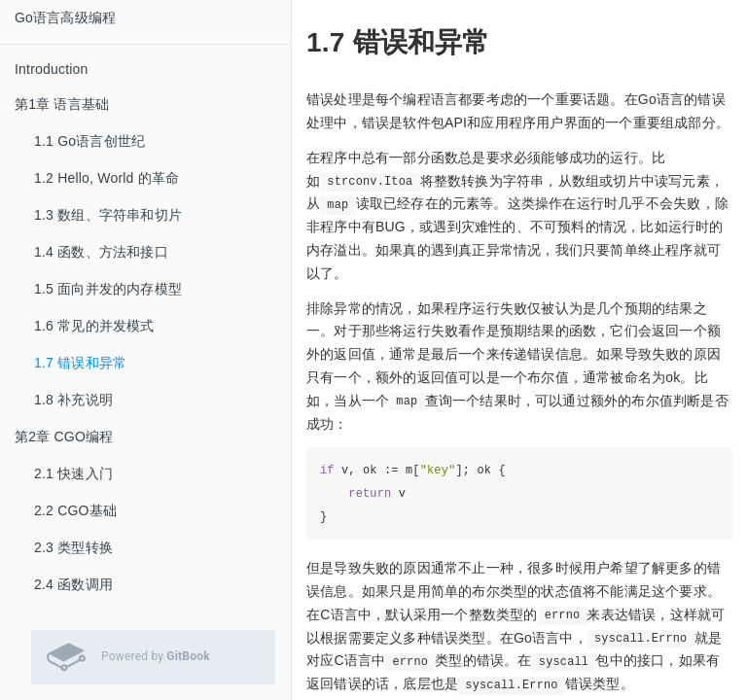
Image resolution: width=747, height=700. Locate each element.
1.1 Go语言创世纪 (89, 141)
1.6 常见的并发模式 (94, 326)
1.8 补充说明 (73, 400)
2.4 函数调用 (73, 584)
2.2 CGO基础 (75, 510)
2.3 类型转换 (73, 547)
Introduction (52, 69)
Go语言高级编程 (65, 17)
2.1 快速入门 (73, 473)
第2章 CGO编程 (64, 437)
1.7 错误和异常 (80, 363)
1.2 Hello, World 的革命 (107, 178)
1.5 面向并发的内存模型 (108, 289)
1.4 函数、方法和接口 (101, 252)
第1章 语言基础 (62, 104)
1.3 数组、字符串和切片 (108, 215)
